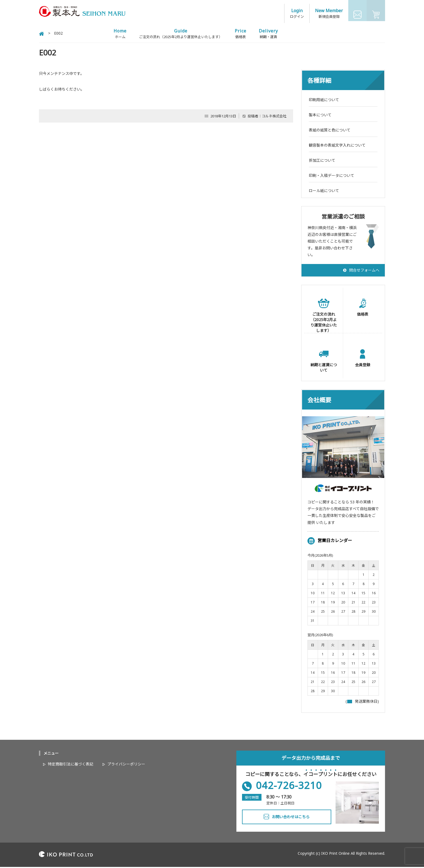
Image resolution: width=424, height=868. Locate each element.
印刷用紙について (324, 101)
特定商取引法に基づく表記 (71, 765)
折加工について (322, 161)
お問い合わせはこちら (291, 818)
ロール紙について (324, 192)
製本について (320, 116)
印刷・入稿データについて (332, 176)
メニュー (51, 755)
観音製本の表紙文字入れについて (337, 146)
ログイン (297, 14)
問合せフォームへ (364, 271)
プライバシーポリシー (126, 765)
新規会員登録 (329, 14)
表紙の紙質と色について (330, 131)
